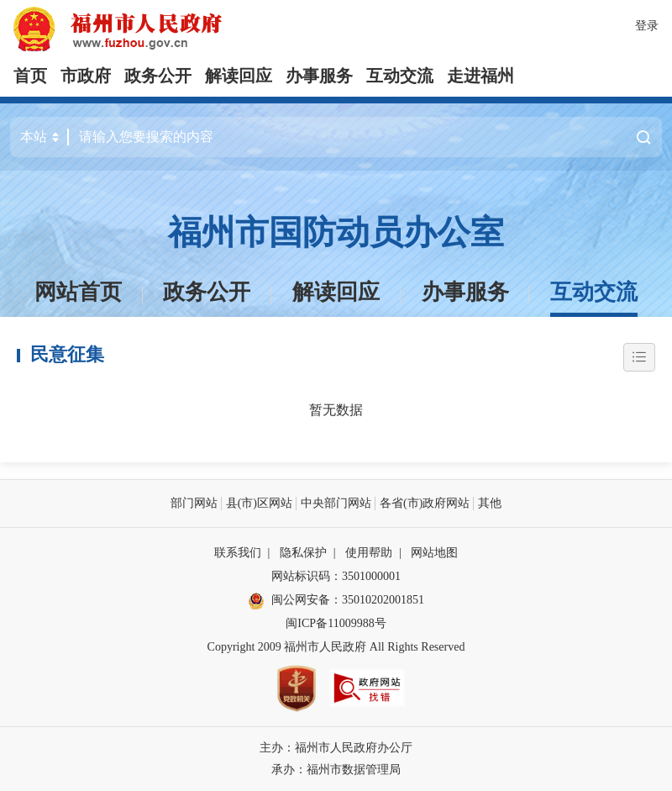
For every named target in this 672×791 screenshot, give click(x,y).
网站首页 (78, 292)
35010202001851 (383, 600)
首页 (30, 76)
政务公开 (158, 76)
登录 (647, 26)
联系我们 (238, 553)
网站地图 (434, 553)
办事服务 (319, 76)
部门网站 (194, 503)
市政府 (86, 76)
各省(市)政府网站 (425, 503)
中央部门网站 (336, 503)
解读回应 (239, 76)
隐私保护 (303, 553)
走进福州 (480, 76)
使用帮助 (369, 553)
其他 (490, 503)
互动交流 (400, 76)
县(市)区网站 (259, 503)
